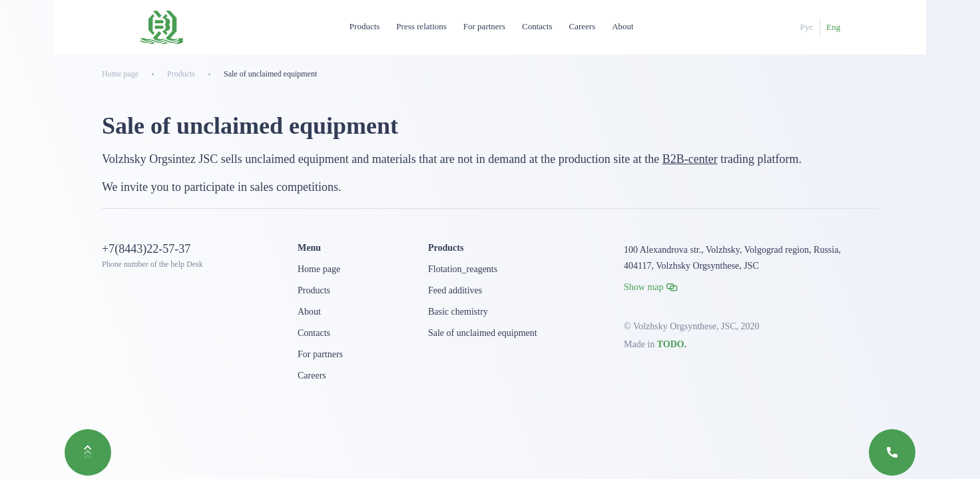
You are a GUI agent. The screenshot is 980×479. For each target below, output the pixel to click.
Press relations (421, 26)
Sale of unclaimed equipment (483, 333)
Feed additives (455, 290)
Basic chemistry (458, 312)
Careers (583, 26)
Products (365, 26)
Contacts (537, 26)
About (623, 26)
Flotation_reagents (463, 269)
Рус (807, 27)
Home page (319, 269)
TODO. (672, 344)
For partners (484, 26)
